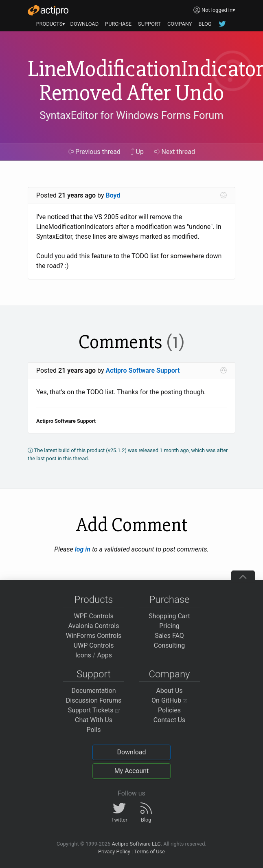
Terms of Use (149, 852)
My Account (132, 771)
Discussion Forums (94, 700)
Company (169, 674)
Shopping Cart (169, 616)
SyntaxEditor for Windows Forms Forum (131, 115)
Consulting (169, 645)
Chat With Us (94, 720)
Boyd (113, 195)
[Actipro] (48, 10)
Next (175, 152)
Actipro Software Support (143, 370)
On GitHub (169, 700)
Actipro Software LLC (136, 844)
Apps (104, 655)
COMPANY (180, 24)
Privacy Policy (114, 852)
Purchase (170, 600)
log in (83, 549)
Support (94, 674)
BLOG (205, 24)
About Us (169, 691)
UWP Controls (94, 645)
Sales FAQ (169, 636)
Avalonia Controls (94, 626)
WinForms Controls (94, 636)
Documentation (93, 691)
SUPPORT (149, 24)
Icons (83, 655)
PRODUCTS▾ (51, 24)
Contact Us (170, 720)
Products (94, 600)
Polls (93, 730)
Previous (94, 152)
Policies (169, 710)
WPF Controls (93, 616)
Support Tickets (94, 710)
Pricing (169, 626)
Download (131, 752)
